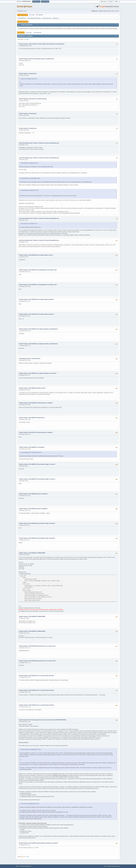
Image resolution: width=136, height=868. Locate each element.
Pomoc (105, 866)
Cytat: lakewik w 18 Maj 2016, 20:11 (30, 163)
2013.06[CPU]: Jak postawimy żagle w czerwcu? (42, 479)
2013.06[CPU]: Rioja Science (37, 418)
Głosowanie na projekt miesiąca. (38, 99)
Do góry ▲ (118, 866)
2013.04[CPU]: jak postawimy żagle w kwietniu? (42, 538)
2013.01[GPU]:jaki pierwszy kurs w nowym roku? (42, 661)
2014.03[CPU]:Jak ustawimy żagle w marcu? (41, 255)
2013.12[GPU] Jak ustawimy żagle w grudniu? (42, 299)
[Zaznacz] (24, 574)
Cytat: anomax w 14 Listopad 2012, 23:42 (31, 749)
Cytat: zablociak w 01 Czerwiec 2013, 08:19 (31, 452)
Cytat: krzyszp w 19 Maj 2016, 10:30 (30, 190)
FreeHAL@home (36, 358)
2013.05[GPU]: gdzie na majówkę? (38, 494)
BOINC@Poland (25, 6)
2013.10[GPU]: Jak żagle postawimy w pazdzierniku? (43, 344)
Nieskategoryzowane (25, 358)
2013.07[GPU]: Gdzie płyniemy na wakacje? (41, 403)
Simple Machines (28, 866)
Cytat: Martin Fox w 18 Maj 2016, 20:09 (30, 178)
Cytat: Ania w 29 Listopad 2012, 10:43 (30, 804)
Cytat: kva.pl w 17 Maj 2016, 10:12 (29, 224)
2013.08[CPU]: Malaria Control (37, 388)
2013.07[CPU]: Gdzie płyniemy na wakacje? (41, 432)
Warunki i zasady (111, 866)
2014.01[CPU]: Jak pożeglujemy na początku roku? (43, 270)
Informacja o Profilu (23, 22)
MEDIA (101, 11)
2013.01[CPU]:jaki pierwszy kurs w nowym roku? (42, 646)
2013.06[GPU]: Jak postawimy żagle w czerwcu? (42, 464)
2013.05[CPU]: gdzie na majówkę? (38, 509)
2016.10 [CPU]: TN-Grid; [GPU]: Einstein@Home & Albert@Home (47, 44)
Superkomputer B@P (25, 720)
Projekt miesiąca (23, 44)
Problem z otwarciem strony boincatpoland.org (46, 143)
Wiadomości (21, 33)
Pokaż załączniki (37, 33)
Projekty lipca (33, 74)
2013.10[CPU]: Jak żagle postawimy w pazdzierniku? (43, 329)
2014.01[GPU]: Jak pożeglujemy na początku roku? (43, 285)
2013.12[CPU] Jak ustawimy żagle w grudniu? (41, 314)
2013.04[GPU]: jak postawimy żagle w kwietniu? (42, 523)
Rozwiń (28, 574)
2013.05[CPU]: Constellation (37, 447)
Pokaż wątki (29, 33)
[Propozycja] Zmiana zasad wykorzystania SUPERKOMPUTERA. (49, 720)
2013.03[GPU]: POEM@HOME (37, 553)
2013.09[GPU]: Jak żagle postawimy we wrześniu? (43, 373)
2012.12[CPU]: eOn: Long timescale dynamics (42, 676)
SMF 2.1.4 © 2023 (20, 866)
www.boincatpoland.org (25, 143)
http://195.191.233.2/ (48, 167)
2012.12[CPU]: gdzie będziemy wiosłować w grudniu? (44, 843)
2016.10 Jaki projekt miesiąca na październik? (42, 59)
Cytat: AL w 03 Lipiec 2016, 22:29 (29, 79)
